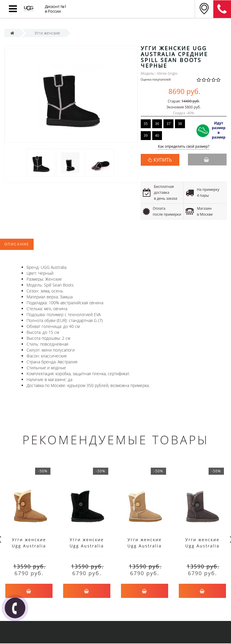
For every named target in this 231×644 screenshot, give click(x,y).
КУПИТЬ (163, 160)
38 (180, 124)
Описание (17, 244)
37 (168, 124)
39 (146, 135)
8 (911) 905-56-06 (222, 9)
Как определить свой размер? (184, 147)
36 (157, 124)
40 (157, 135)
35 (146, 124)
